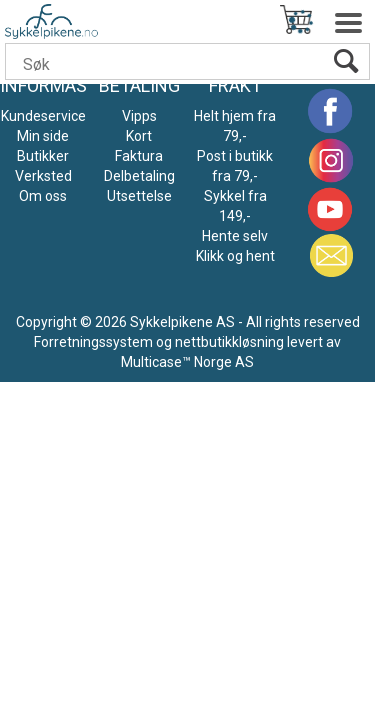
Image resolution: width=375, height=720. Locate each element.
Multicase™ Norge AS (187, 362)
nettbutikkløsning (229, 342)
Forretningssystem (93, 342)
